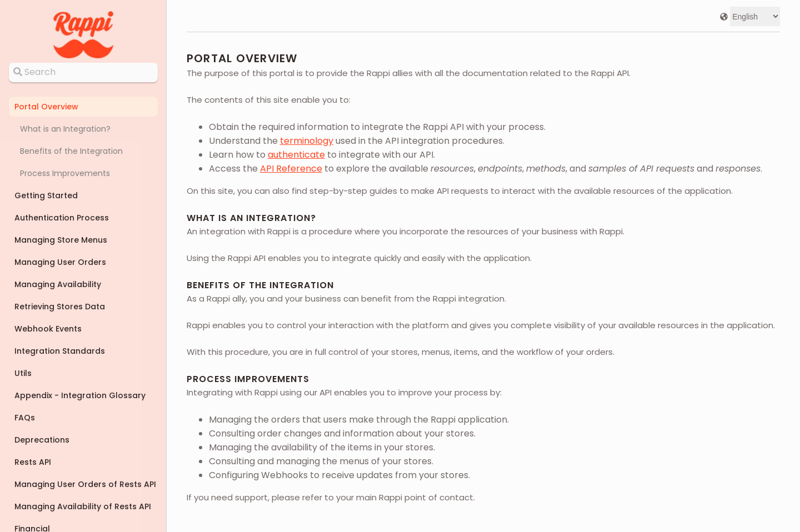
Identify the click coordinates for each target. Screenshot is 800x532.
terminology (307, 141)
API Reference (291, 169)
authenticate (296, 155)
